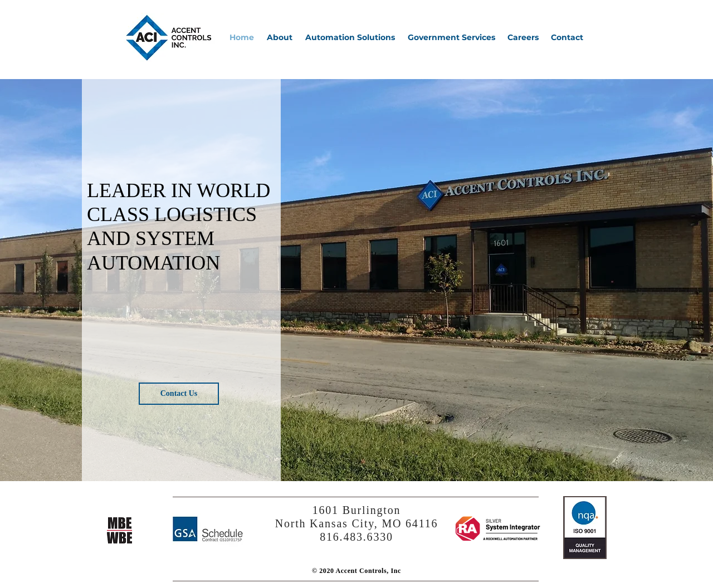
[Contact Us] (179, 394)
